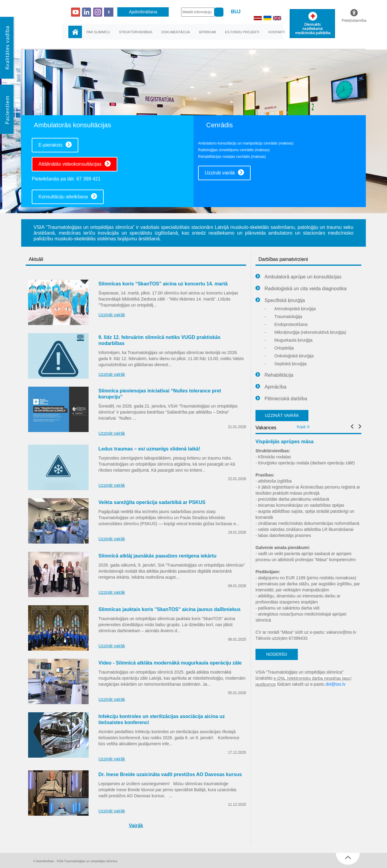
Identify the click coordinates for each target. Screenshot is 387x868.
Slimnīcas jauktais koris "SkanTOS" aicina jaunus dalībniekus (170, 609)
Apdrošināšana (143, 12)
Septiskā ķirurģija (286, 364)
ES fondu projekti (242, 32)
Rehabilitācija (274, 375)
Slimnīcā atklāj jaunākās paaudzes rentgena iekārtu (158, 556)
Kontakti (277, 32)
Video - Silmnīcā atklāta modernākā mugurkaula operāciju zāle (170, 663)
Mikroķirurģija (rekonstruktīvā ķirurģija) (305, 332)
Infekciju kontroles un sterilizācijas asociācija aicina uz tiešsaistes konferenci (162, 719)
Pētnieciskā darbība (281, 399)
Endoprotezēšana (286, 324)
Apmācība (271, 387)
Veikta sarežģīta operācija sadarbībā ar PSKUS (152, 502)
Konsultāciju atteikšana (68, 196)
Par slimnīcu (98, 32)
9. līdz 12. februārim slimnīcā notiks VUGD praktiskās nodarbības (160, 340)
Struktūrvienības (135, 32)
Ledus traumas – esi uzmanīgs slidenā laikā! (150, 449)
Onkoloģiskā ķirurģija (289, 356)
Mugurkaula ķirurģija (289, 340)
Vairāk (136, 826)
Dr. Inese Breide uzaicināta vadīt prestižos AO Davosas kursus (170, 774)
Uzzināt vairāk (224, 172)
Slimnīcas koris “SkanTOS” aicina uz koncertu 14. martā (163, 284)
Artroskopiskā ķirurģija (290, 309)
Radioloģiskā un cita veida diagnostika (301, 289)
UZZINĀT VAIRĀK (282, 415)
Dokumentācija (176, 32)
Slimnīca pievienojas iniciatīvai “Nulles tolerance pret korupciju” (160, 394)
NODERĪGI (276, 654)
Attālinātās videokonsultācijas (75, 164)
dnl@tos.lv (336, 684)
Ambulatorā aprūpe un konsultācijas (298, 277)
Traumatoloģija (283, 317)
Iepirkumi (207, 32)
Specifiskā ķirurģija (280, 301)
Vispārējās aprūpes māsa (285, 442)
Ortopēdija (279, 348)
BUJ (236, 12)
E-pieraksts (55, 145)
